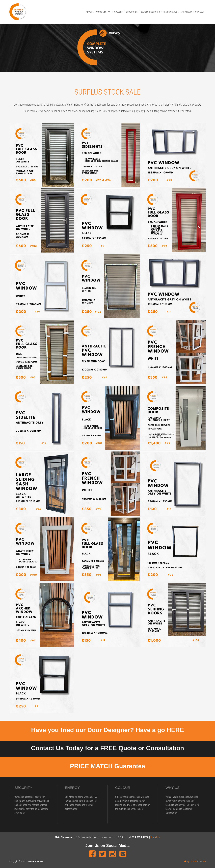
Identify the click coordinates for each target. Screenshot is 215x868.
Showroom (186, 12)
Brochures (132, 12)
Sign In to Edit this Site (195, 861)
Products (101, 12)
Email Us (156, 837)
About (89, 12)
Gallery (118, 12)
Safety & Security (150, 12)
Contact (199, 12)
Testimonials (170, 12)
